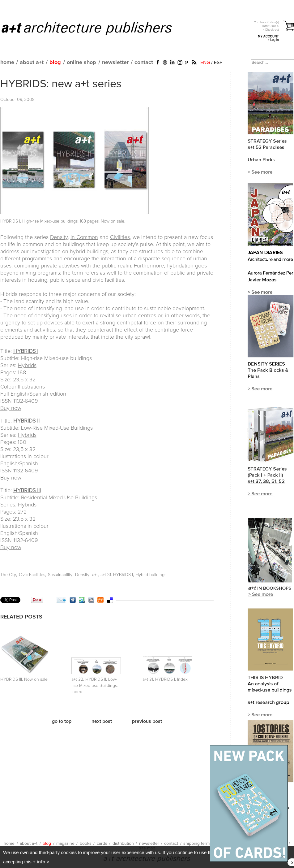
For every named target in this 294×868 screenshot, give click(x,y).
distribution (123, 844)
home (7, 63)
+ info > (41, 862)
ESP (218, 63)
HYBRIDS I (26, 351)
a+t (95, 575)
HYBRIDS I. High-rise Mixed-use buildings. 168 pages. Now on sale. (63, 221)
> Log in (273, 40)
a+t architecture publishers (94, 28)
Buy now (11, 408)
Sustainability (60, 575)
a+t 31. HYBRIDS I (117, 575)
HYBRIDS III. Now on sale (24, 679)
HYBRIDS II (26, 421)
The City (8, 575)
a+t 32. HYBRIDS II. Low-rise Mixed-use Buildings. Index (95, 686)
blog (55, 63)
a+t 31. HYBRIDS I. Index (165, 679)
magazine (65, 844)
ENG (205, 63)
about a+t (32, 63)
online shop (81, 63)
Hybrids (27, 366)
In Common (84, 237)
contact (144, 63)
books (86, 844)
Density (59, 237)
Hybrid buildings (151, 575)
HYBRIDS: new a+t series (61, 84)
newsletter (115, 63)
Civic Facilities (32, 575)
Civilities (120, 237)
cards (102, 844)
